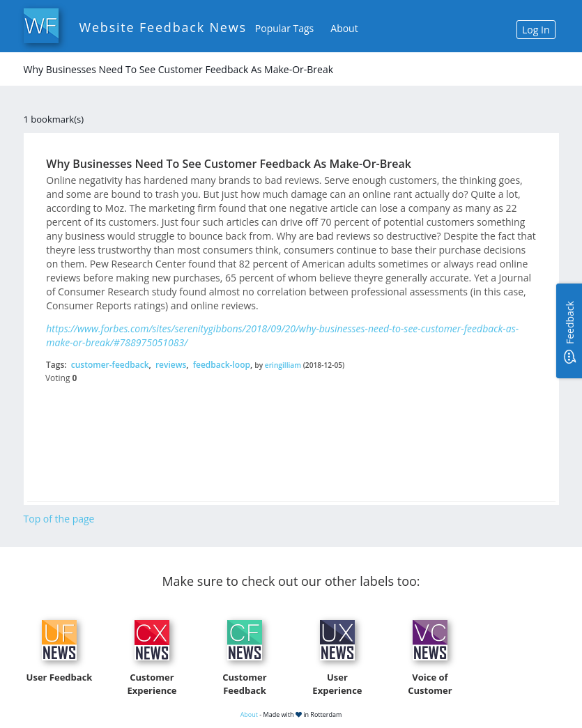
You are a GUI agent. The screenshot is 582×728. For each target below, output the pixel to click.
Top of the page (59, 519)
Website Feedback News (163, 27)
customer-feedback (110, 365)
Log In (536, 30)
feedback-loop (222, 365)
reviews (171, 365)
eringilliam (283, 365)
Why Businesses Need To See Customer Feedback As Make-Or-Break (229, 164)
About (344, 28)
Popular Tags (284, 28)
